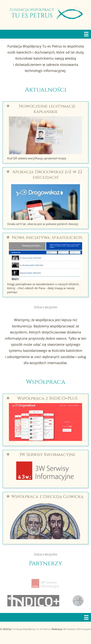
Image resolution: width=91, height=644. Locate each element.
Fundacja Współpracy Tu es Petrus (31, 629)
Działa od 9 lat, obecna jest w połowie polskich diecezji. (43, 224)
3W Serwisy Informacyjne (47, 455)
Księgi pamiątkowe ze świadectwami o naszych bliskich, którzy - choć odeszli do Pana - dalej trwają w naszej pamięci (43, 288)
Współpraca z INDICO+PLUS (47, 398)
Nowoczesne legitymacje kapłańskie (47, 109)
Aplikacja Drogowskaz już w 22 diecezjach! (47, 175)
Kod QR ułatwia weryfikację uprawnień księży (37, 158)
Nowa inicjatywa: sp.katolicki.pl (47, 238)
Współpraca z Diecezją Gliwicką (47, 497)
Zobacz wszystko (46, 307)
